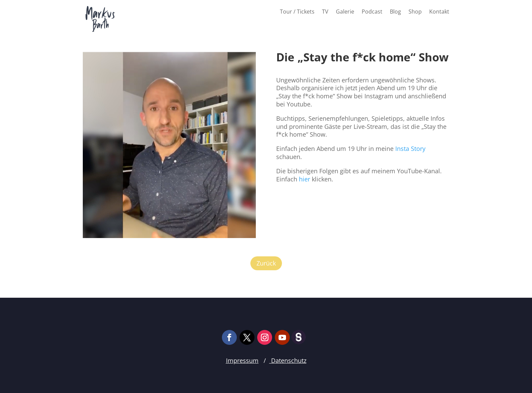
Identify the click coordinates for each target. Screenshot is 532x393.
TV (325, 12)
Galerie (345, 12)
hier (305, 179)
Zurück (266, 263)
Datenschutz (288, 360)
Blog (395, 12)
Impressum (242, 360)
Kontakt (439, 12)
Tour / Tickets (297, 12)
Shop (415, 12)
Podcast (372, 12)
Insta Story (410, 149)
